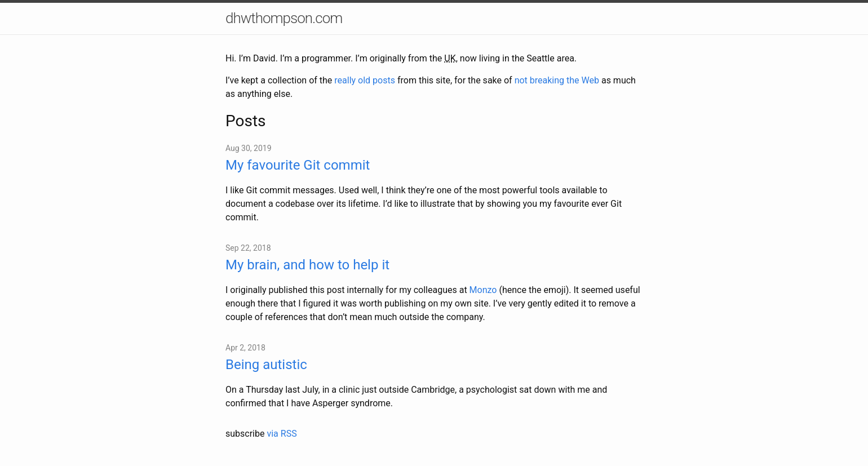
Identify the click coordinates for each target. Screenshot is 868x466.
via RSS (282, 434)
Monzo (483, 290)
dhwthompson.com (284, 18)
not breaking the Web (557, 80)
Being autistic (266, 365)
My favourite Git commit (298, 165)
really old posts (365, 80)
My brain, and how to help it (307, 265)
